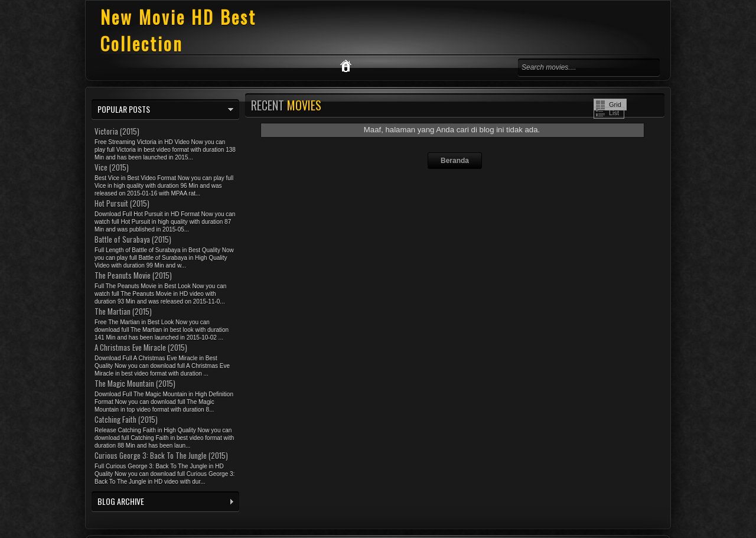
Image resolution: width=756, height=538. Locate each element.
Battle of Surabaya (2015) (133, 239)
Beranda (455, 161)
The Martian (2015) (123, 311)
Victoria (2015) (117, 131)
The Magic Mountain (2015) (135, 383)
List (614, 113)
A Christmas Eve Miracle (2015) (141, 347)
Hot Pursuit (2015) (122, 203)
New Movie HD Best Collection (178, 30)
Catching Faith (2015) (126, 419)
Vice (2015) (112, 167)
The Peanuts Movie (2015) (133, 275)
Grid (615, 105)
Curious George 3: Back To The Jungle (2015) (161, 455)
